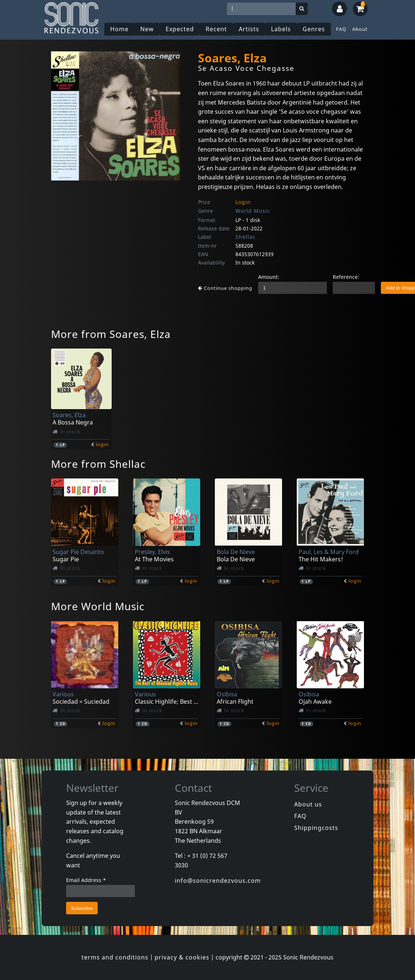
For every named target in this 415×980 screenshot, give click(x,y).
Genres (314, 29)
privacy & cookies (182, 957)
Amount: (269, 277)
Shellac (246, 237)
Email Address (86, 880)
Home (119, 29)
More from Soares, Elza (111, 334)
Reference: (346, 277)
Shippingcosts (316, 828)
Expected (180, 29)
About (360, 29)
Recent (216, 29)
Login (243, 202)
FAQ (341, 29)
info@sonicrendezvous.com (218, 881)
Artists (249, 29)
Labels (281, 29)
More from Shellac (98, 464)
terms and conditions (115, 957)
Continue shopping (225, 288)
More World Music (98, 606)
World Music (253, 211)
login (102, 444)
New (147, 29)
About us (308, 804)
